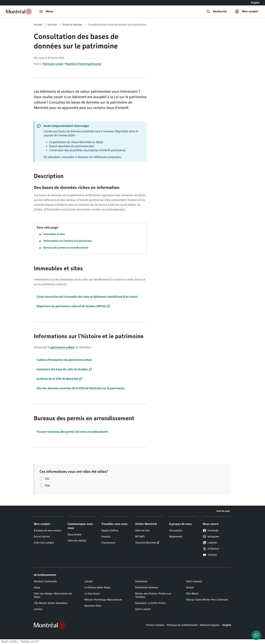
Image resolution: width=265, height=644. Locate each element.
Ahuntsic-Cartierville (45, 581)
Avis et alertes (42, 537)
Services (52, 25)
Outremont (141, 581)
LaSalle (89, 581)
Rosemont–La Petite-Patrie (150, 603)
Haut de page (223, 511)
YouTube (210, 555)
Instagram (211, 537)
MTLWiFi (140, 537)
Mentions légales (210, 625)
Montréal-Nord (93, 606)
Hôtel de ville (142, 530)
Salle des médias (77, 541)
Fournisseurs (108, 543)
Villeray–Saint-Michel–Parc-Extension (207, 600)
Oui (47, 479)
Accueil (38, 25)
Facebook (211, 530)
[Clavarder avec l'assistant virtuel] (256, 635)
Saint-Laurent (143, 609)
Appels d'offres (110, 530)
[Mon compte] (247, 12)
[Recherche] (217, 12)
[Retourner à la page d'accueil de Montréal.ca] (19, 12)
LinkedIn (210, 543)
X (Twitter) (211, 549)
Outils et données (73, 25)
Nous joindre (75, 535)
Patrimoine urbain (53, 64)
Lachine (38, 609)
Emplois (106, 537)
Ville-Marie (192, 594)
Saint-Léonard (194, 581)
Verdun (190, 587)
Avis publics (176, 530)
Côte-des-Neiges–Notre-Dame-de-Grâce (53, 595)
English (255, 3)
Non (48, 485)
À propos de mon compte (48, 530)
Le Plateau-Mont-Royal (97, 587)
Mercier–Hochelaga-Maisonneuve (103, 600)
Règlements (176, 537)
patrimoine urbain (63, 347)
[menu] (46, 12)
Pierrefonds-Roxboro (147, 587)
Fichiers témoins (155, 625)
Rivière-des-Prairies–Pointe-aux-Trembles (154, 595)
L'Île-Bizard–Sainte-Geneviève (51, 603)
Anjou (37, 587)
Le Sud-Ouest (92, 594)
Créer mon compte (44, 543)
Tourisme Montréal (146, 543)
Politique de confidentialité (182, 625)
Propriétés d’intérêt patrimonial (83, 64)
